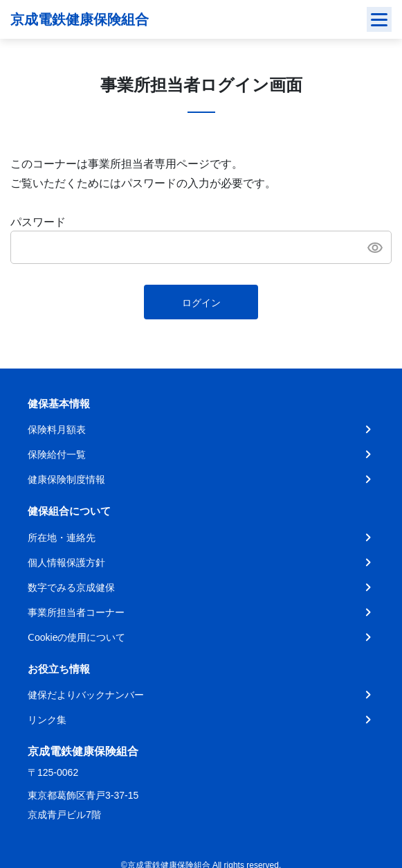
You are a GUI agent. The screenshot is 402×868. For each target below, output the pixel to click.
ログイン (201, 303)
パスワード (38, 222)
